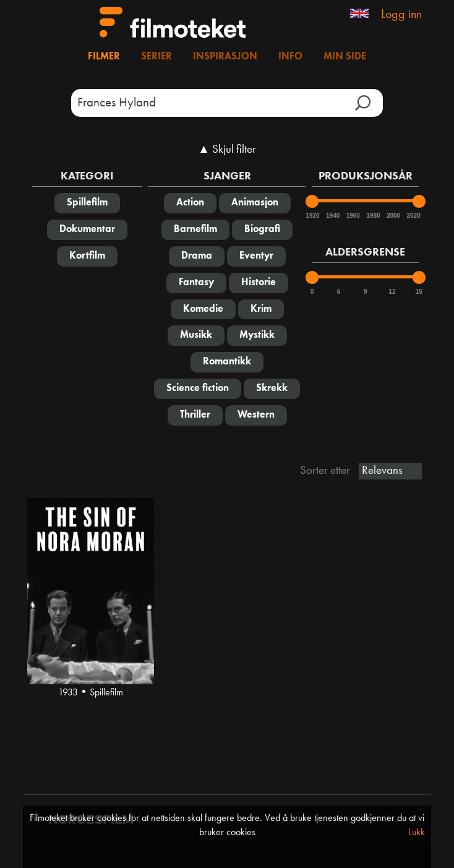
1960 (353, 216)
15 (419, 292)
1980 (372, 216)
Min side (345, 57)
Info (290, 57)
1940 (332, 216)
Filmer (104, 57)
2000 (393, 216)
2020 (413, 216)
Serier (156, 57)
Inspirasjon (225, 57)
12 (392, 292)
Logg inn (401, 15)
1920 (312, 216)
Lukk (417, 833)
